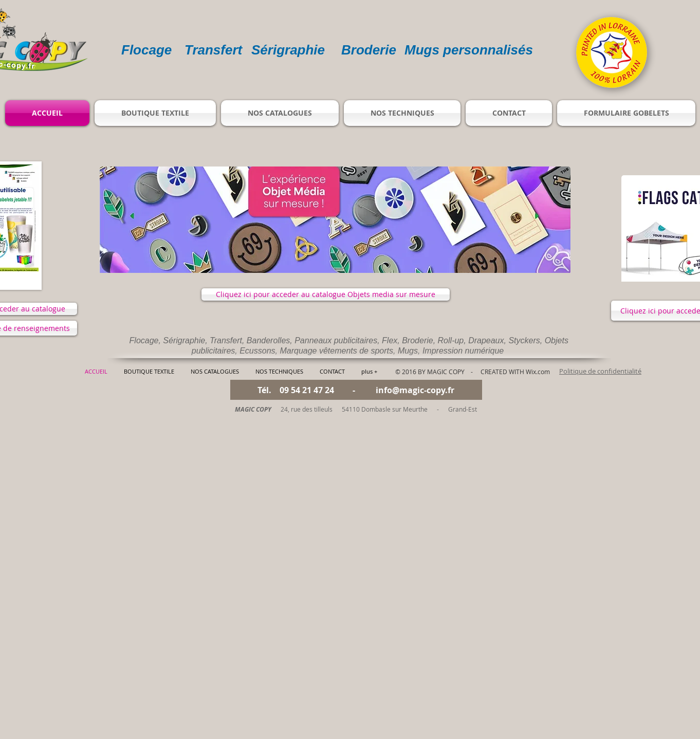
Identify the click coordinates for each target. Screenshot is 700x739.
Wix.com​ (538, 372)
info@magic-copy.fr (415, 390)
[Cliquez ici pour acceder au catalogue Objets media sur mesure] (326, 294)
